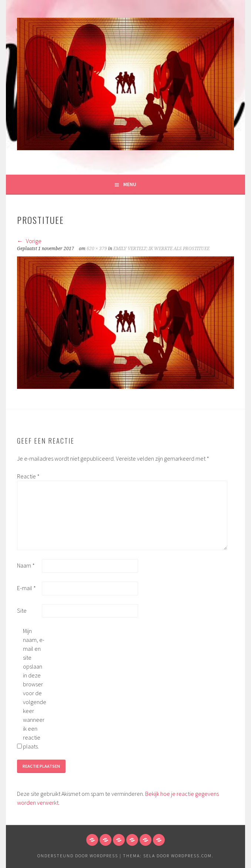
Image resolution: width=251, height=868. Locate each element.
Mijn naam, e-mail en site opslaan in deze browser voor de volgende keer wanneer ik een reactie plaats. (35, 689)
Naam (26, 565)
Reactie (28, 476)
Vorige (29, 241)
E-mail (26, 588)
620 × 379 (97, 249)
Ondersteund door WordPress (78, 856)
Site (22, 610)
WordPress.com (191, 856)
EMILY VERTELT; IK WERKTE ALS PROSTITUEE (161, 249)
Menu (130, 184)
